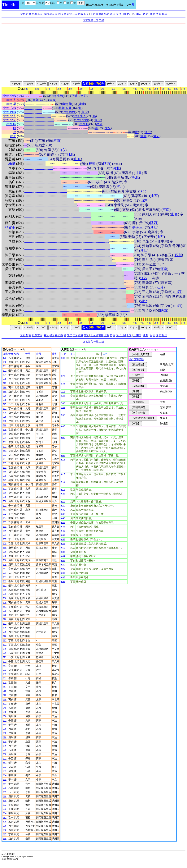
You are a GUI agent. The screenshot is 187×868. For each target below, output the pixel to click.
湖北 (135, 177)
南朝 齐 (11, 100)
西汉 (61, 14)
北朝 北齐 (10, 116)
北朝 (107, 14)
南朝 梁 (11, 104)
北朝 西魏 (10, 112)
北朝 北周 (10, 120)
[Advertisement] (94, 53)
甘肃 (138, 173)
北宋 (129, 14)
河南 (57, 141)
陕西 (107, 164)
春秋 (46, 14)
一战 (96, 20)
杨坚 (12, 164)
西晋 (81, 14)
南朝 (101, 14)
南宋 (139, 14)
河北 (70, 154)
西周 (34, 14)
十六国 (94, 14)
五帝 (22, 14)
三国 (75, 14)
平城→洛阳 (79, 96)
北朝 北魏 (10, 96)
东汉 (69, 14)
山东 (62, 150)
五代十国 (121, 14)
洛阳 (156, 136)
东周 (40, 14)
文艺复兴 (88, 20)
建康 (52, 100)
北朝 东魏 (10, 108)
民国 (165, 14)
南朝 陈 (11, 124)
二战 (102, 20)
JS (133, 5)
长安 (85, 112)
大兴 (108, 128)
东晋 (86, 14)
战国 (52, 14)
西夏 (146, 14)
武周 (13, 136)
